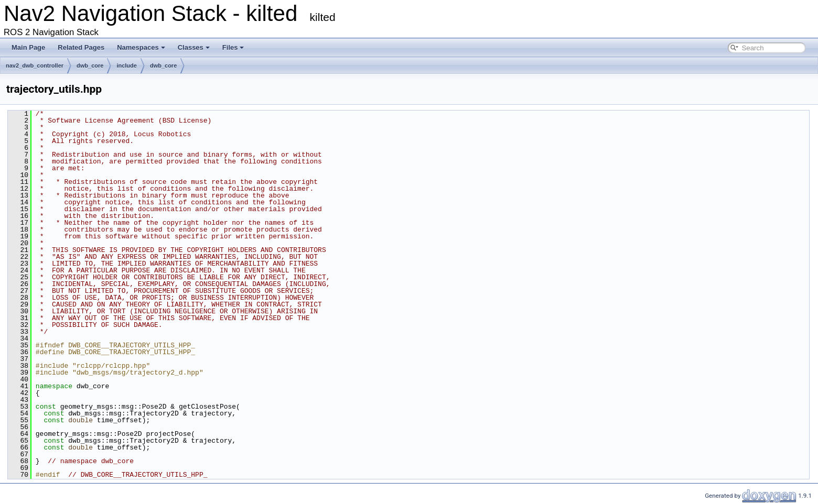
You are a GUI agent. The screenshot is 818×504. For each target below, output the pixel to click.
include (127, 65)
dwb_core (90, 65)
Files (233, 47)
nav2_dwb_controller (35, 65)
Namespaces (141, 47)
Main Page (28, 47)
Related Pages (81, 47)
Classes (194, 47)
